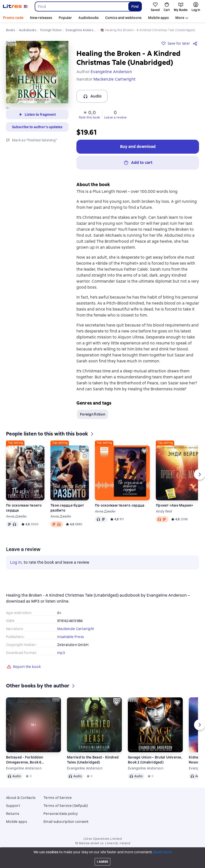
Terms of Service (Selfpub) (66, 806)
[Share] (196, 43)
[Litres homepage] (15, 6)
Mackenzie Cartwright (76, 629)
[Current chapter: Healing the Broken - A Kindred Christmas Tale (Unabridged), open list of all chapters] (174, 862)
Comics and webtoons (123, 18)
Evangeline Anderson (24, 768)
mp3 (61, 653)
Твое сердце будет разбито (67, 508)
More (180, 18)
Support (13, 806)
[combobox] (81, 6)
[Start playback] (198, 862)
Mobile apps (158, 18)
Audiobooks (89, 18)
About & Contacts (21, 798)
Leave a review (115, 117)
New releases (41, 18)
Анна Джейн (16, 516)
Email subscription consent (66, 822)
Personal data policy (61, 814)
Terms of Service (58, 798)
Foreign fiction (93, 414)
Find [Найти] (135, 6)
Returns (13, 814)
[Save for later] (39, 451)
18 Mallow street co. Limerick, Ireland (102, 843)
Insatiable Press (71, 637)
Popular (65, 18)
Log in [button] (16, 562)
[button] (90, 114)
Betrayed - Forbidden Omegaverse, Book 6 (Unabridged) (24, 760)
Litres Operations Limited (102, 839)
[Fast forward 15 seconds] (190, 862)
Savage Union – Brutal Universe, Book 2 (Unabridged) (155, 760)
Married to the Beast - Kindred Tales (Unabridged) (93, 760)
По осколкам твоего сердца (24, 508)
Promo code (13, 18)
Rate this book (90, 117)
